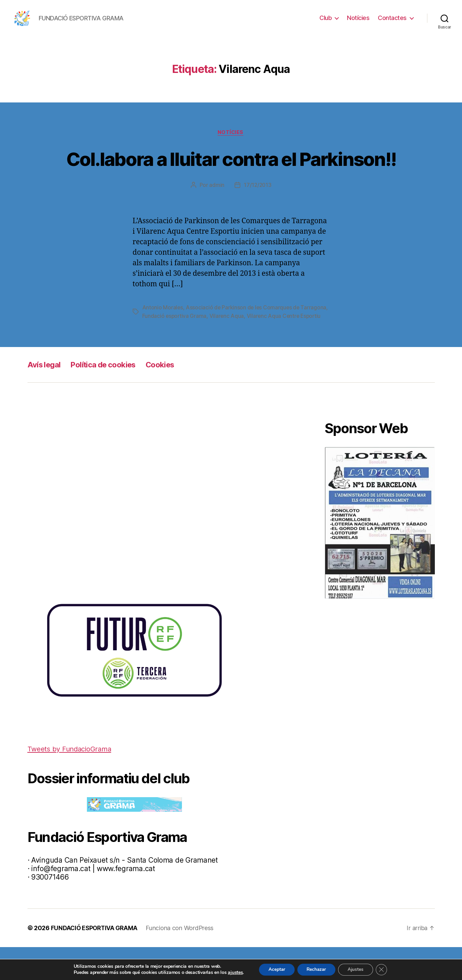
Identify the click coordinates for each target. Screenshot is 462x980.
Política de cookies (108, 398)
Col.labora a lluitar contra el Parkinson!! (231, 171)
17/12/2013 (258, 210)
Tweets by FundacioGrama (71, 782)
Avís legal (45, 398)
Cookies (170, 398)
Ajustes (357, 969)
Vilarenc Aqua (256, 341)
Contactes (392, 18)
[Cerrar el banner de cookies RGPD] (385, 969)
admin (216, 210)
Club (326, 18)
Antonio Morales (163, 333)
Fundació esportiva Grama (204, 341)
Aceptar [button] (274, 969)
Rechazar (316, 969)
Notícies (358, 18)
